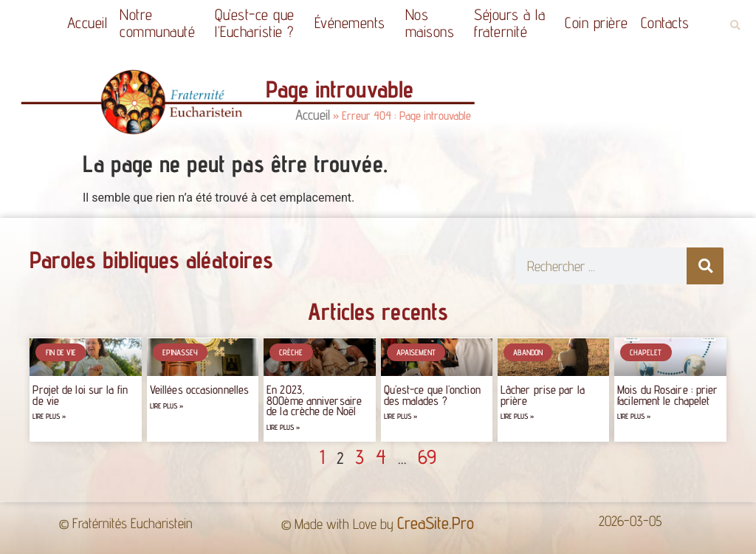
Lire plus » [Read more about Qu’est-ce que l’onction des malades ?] (401, 416)
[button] (735, 25)
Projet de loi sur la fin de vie (80, 395)
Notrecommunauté (161, 23)
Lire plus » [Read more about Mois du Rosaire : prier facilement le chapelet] (634, 416)
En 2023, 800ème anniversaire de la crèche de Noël (314, 400)
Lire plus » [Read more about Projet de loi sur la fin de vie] (49, 416)
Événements (354, 23)
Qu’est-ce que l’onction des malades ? (432, 395)
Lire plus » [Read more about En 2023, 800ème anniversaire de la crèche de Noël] (283, 427)
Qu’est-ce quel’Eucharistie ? (258, 23)
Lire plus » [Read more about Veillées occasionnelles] (166, 406)
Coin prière (597, 23)
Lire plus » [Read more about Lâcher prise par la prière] (517, 416)
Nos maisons (434, 23)
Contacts (665, 23)
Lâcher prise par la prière (543, 395)
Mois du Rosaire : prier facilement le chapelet (667, 395)
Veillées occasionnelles (199, 390)
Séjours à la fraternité (513, 23)
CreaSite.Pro (436, 523)
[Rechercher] (705, 266)
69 (427, 456)
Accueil (87, 23)
